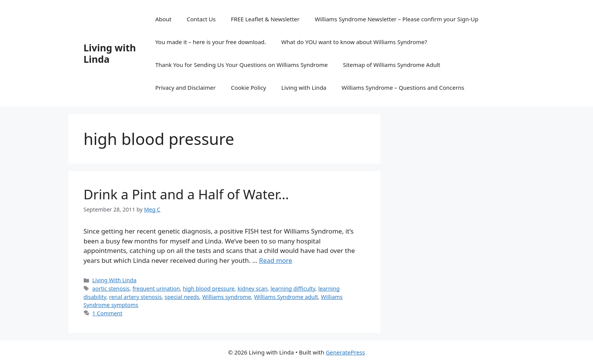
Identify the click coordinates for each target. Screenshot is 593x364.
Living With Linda (114, 280)
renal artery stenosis (135, 297)
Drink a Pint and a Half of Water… (186, 194)
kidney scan (252, 288)
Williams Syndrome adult (286, 297)
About (163, 19)
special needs (182, 297)
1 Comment (107, 313)
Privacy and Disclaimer (185, 87)
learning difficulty (293, 288)
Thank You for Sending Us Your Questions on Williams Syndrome (242, 65)
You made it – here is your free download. (211, 42)
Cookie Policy (249, 87)
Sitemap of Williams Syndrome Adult (392, 65)
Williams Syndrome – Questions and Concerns (403, 87)
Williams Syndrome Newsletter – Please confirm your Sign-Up (397, 19)
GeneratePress (345, 352)
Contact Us (201, 19)
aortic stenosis (111, 288)
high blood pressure (209, 288)
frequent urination (156, 288)
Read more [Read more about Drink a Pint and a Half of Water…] (276, 260)
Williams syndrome (227, 297)
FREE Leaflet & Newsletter (265, 19)
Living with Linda (110, 53)
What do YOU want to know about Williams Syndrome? (354, 42)
